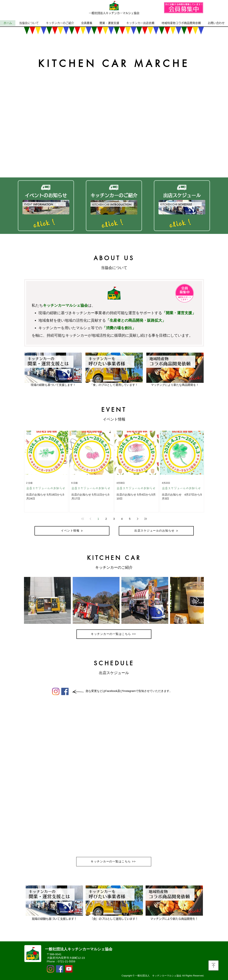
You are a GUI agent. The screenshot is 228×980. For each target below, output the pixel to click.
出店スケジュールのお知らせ (46, 488)
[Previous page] (90, 519)
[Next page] (138, 519)
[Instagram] (56, 691)
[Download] (213, 965)
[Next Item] (197, 600)
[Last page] (146, 519)
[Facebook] (65, 691)
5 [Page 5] (130, 519)
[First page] (83, 519)
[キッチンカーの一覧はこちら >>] (114, 634)
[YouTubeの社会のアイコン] (69, 969)
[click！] (46, 223)
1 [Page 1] (98, 519)
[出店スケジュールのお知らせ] (156, 531)
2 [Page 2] (106, 519)
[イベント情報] (72, 531)
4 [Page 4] (122, 519)
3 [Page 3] (114, 519)
